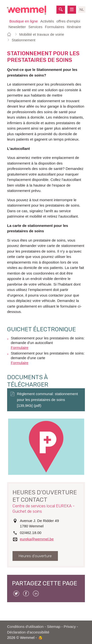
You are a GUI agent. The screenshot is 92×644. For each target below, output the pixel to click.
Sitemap (54, 627)
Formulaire (20, 348)
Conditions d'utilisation (25, 627)
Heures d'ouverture (35, 556)
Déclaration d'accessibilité (28, 632)
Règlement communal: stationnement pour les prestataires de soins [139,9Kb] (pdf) (47, 400)
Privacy (70, 627)
